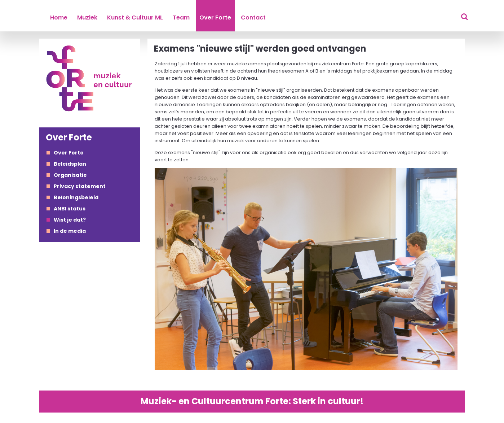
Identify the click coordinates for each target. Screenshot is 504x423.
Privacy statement (80, 186)
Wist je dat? (70, 220)
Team (181, 18)
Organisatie (70, 175)
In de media (70, 231)
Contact (253, 18)
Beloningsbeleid (76, 197)
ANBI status (70, 209)
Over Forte (215, 18)
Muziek (87, 18)
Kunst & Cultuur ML (135, 18)
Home (59, 18)
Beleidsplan (70, 164)
